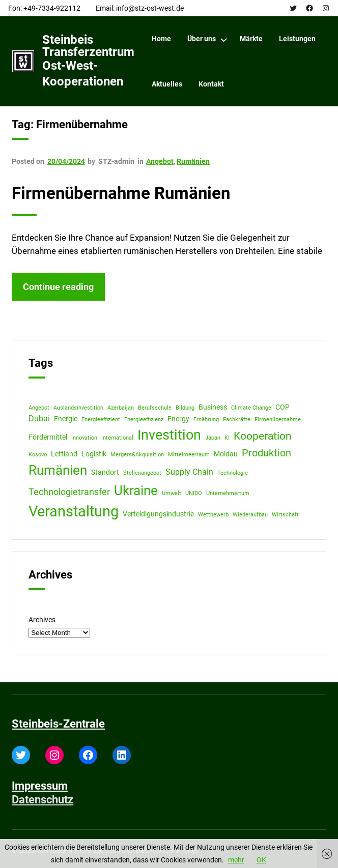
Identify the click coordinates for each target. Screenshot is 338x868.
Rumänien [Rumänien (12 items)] (58, 470)
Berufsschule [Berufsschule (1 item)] (155, 408)
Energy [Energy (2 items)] (178, 419)
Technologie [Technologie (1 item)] (233, 473)
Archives (42, 620)
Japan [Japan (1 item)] (213, 438)
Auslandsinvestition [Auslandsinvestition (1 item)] (78, 408)
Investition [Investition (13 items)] (169, 435)
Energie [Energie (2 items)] (66, 419)
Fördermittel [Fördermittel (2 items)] (48, 437)
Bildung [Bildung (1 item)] (185, 408)
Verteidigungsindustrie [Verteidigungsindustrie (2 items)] (158, 514)
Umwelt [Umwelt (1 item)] (172, 493)
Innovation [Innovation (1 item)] (84, 438)
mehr (236, 860)
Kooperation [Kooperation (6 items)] (263, 436)
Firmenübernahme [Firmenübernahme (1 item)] (278, 419)
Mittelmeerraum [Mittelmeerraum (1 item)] (189, 455)
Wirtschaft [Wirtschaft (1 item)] (285, 515)
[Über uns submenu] (224, 39)
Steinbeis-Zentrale (58, 724)
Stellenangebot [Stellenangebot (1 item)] (142, 473)
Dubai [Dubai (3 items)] (39, 418)
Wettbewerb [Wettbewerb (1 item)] (213, 515)
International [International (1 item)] (117, 438)
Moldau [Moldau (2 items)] (226, 454)
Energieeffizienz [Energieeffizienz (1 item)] (144, 419)
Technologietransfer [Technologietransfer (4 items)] (69, 492)
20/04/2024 (66, 161)
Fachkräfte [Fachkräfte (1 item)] (237, 419)
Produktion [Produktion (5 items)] (266, 453)
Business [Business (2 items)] (213, 407)
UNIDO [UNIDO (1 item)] (194, 493)
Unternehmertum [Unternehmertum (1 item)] (228, 493)
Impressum (40, 786)
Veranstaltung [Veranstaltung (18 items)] (74, 511)
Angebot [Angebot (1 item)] (39, 408)
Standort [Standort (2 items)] (105, 472)
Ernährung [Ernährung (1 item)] (206, 419)
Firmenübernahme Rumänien (121, 193)
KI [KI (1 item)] (227, 438)
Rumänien (193, 161)
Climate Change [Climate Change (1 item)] (251, 408)
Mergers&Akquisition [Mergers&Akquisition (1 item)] (137, 455)
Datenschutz (43, 800)
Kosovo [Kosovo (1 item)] (38, 455)
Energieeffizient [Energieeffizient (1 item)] (101, 419)
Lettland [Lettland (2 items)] (64, 454)
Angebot (160, 161)
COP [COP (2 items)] (283, 407)
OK (261, 860)
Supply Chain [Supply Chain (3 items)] (189, 472)
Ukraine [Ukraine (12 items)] (136, 490)
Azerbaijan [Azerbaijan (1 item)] (121, 408)
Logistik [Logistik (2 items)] (94, 454)
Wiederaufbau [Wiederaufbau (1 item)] (250, 515)
